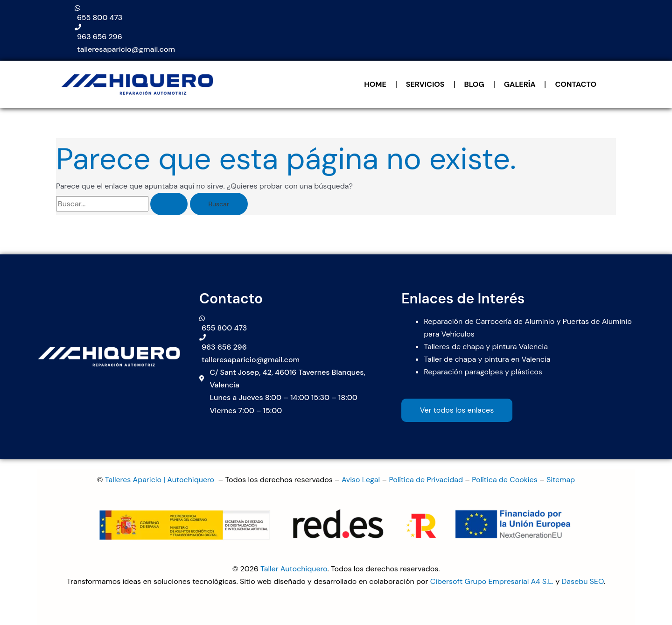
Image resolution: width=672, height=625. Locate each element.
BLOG (474, 84)
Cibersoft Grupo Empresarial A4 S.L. (492, 581)
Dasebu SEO (583, 581)
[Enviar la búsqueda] (169, 204)
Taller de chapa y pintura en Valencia (487, 359)
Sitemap (561, 480)
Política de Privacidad (426, 480)
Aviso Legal (361, 480)
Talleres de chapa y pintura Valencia (486, 347)
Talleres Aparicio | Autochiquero (161, 480)
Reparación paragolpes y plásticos (483, 372)
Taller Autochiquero (294, 569)
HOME (375, 84)
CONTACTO (576, 84)
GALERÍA (520, 84)
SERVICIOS (425, 84)
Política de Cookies (505, 480)
